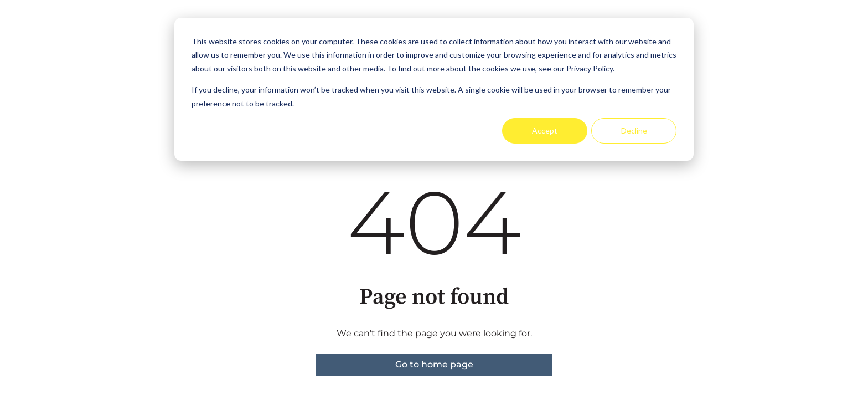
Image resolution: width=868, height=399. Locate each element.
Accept (545, 131)
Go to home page (434, 364)
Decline (634, 131)
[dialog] (434, 89)
